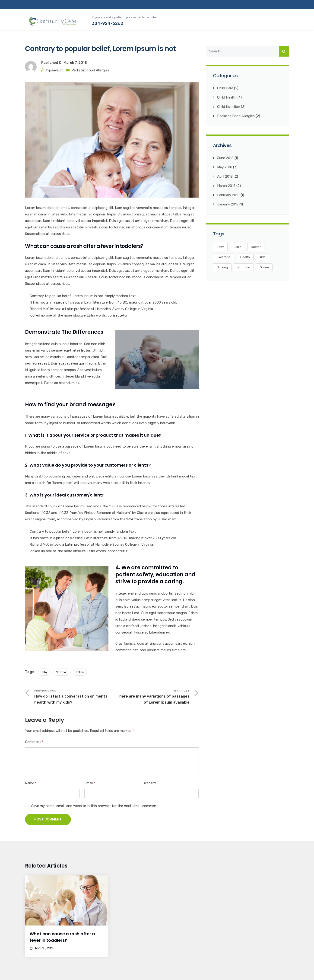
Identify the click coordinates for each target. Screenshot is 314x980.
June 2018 (225, 158)
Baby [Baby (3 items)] (220, 247)
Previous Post (73, 697)
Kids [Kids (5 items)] (262, 257)
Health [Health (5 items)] (245, 257)
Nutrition (62, 672)
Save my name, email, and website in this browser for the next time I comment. (95, 806)
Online (80, 672)
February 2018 (228, 195)
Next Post (151, 697)
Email (90, 783)
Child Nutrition (229, 107)
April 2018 (225, 176)
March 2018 (226, 186)
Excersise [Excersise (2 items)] (224, 257)
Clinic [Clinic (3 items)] (237, 247)
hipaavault (55, 70)
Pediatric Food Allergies (90, 70)
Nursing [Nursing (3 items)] (222, 267)
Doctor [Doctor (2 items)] (256, 247)
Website (150, 783)
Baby (44, 672)
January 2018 (228, 204)
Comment (34, 742)
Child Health (227, 97)
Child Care (225, 88)
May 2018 (225, 167)
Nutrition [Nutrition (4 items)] (244, 267)
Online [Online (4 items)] (264, 267)
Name (31, 783)
